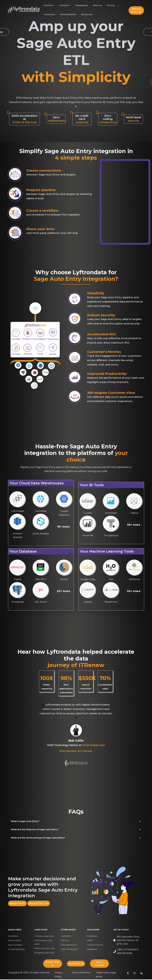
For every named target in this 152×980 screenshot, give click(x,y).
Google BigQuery (16, 950)
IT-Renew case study (44, 937)
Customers (49, 14)
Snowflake (13, 937)
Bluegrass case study (44, 953)
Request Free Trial (136, 10)
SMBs (90, 941)
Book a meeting (99, 964)
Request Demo (17, 904)
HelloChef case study (44, 949)
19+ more (63, 527)
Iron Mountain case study (43, 943)
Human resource (95, 945)
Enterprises (92, 937)
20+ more (63, 592)
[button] (76, 822)
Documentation (68, 14)
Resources (87, 14)
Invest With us (76, 964)
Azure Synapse (15, 945)
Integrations (82, 5)
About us (98, 5)
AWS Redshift (14, 941)
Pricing (111, 5)
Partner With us (53, 964)
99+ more (134, 525)
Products (48, 5)
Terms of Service (81, 973)
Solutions (64, 5)
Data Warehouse (69, 945)
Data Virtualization (69, 950)
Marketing (92, 950)
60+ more (134, 592)
